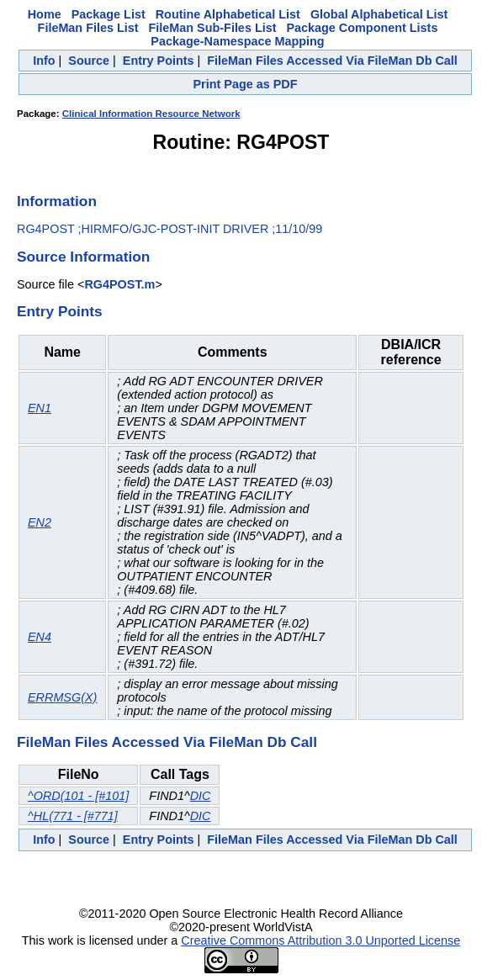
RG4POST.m (119, 284)
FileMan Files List (88, 28)
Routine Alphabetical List (228, 14)
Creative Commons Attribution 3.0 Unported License (320, 940)
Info (44, 61)
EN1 (40, 408)
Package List (109, 14)
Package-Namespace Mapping (237, 41)
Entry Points (159, 61)
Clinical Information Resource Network (151, 114)
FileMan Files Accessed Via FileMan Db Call (332, 61)
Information (57, 201)
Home (45, 14)
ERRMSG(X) (62, 697)
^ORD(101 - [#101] (78, 796)
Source (89, 61)
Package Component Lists (362, 28)
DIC (201, 796)
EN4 (40, 637)
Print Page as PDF (246, 84)
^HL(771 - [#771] (73, 816)
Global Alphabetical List (379, 14)
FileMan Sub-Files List (213, 28)
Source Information (83, 257)
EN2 (40, 522)
